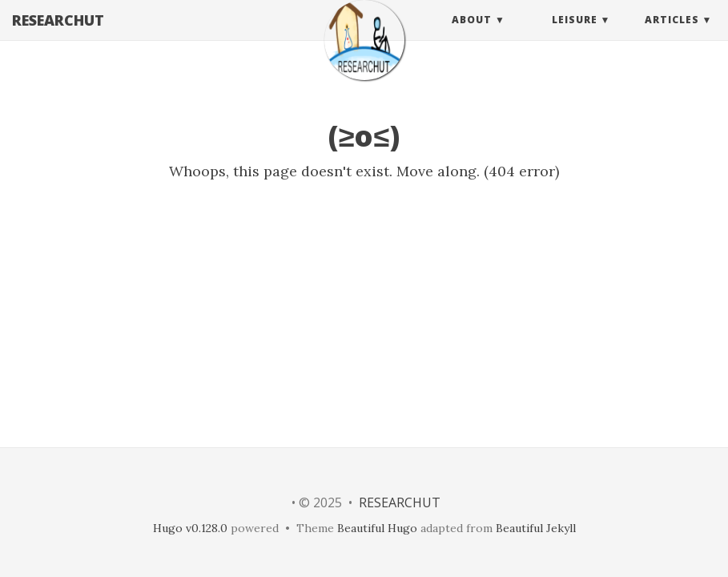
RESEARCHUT (58, 36)
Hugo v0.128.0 (190, 528)
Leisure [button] (575, 36)
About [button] (472, 36)
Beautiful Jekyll (536, 528)
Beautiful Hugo (377, 528)
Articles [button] (672, 36)
